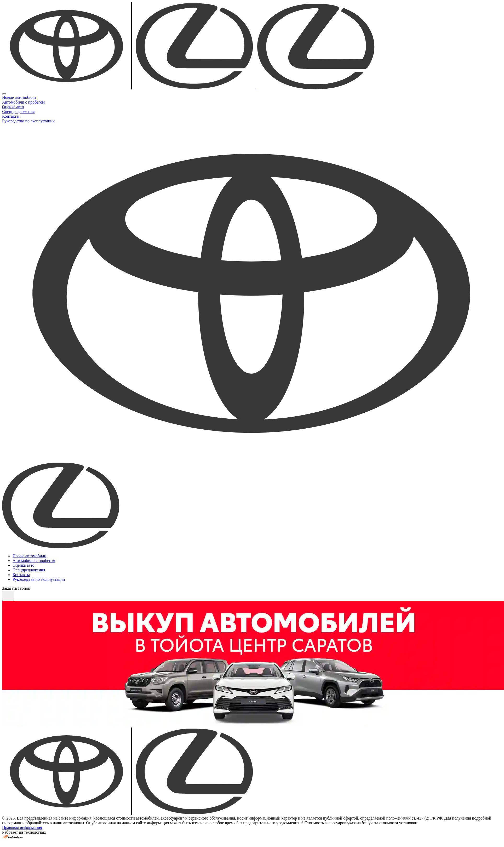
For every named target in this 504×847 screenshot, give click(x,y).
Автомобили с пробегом (23, 102)
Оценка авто (13, 107)
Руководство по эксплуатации (28, 121)
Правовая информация (22, 828)
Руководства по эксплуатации (39, 579)
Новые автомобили (19, 97)
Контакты (11, 116)
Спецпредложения (18, 112)
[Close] (4, 94)
